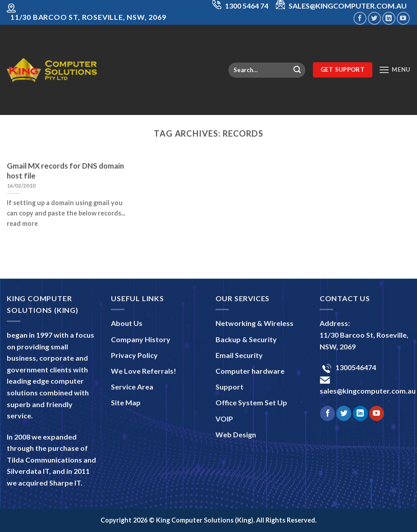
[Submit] (297, 70)
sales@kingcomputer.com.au (368, 391)
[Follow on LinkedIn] (389, 18)
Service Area (132, 387)
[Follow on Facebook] (360, 18)
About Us (127, 323)
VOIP (224, 419)
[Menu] (394, 70)
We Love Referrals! (144, 371)
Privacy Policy (134, 355)
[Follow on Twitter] (374, 18)
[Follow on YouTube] (403, 18)
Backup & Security (246, 339)
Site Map (126, 402)
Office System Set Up (251, 402)
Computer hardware (250, 371)
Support (229, 387)
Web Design (236, 434)
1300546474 (355, 367)
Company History (141, 339)
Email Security (239, 355)
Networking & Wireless (254, 323)
